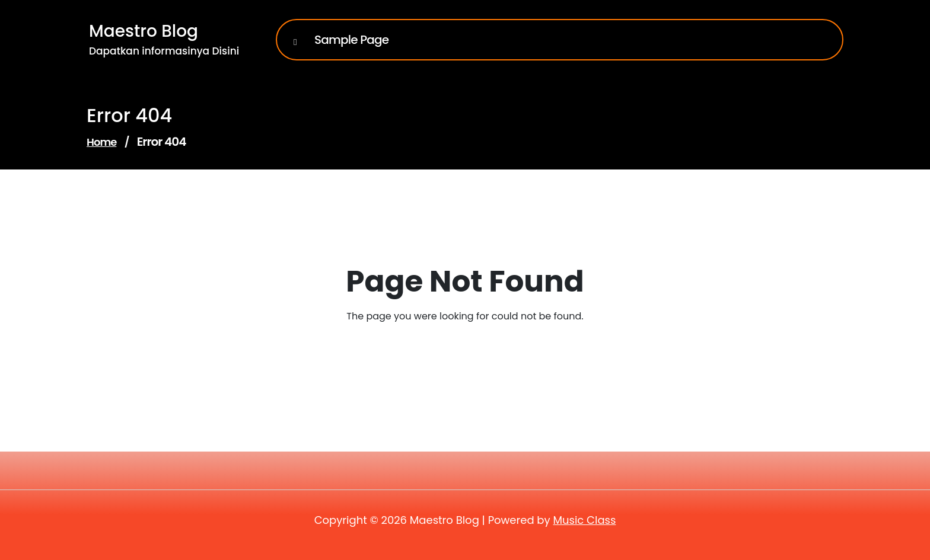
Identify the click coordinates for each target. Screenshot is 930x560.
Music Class (584, 520)
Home (101, 142)
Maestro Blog (144, 31)
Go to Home (458, 349)
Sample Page (351, 40)
